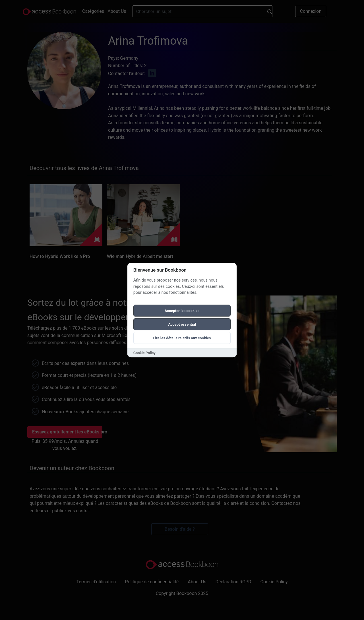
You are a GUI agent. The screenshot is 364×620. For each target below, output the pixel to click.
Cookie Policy (144, 353)
